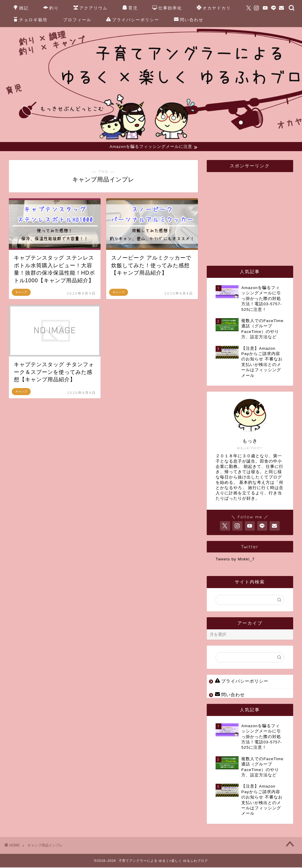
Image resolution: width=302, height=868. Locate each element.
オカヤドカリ (214, 8)
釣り (51, 8)
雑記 (21, 8)
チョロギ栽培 (30, 20)
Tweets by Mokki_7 (235, 560)
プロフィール (77, 20)
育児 (130, 8)
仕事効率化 (167, 8)
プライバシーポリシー (133, 20)
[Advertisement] (259, 214)
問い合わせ (189, 20)
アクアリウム (91, 8)
